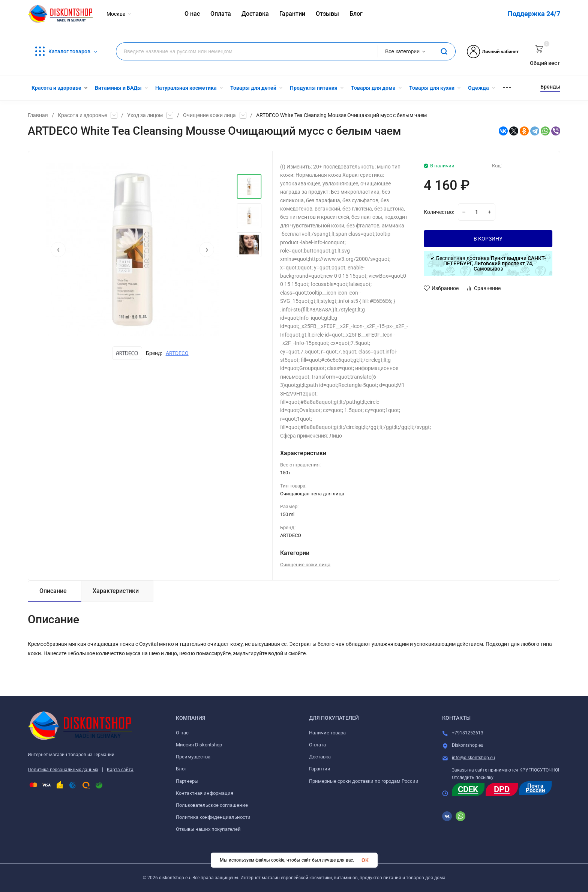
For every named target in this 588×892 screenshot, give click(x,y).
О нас (182, 733)
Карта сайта (120, 770)
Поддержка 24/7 (534, 14)
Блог (181, 769)
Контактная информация (205, 793)
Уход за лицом (145, 115)
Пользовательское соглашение (212, 805)
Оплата (317, 745)
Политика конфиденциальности (213, 817)
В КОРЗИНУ (488, 239)
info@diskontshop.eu (473, 758)
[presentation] (58, 250)
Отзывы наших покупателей (208, 829)
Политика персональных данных (63, 770)
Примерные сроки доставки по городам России (364, 781)
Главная (38, 115)
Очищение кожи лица (209, 115)
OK (365, 860)
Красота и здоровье (82, 115)
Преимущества (193, 757)
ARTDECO (177, 353)
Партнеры (187, 781)
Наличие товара (327, 733)
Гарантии (320, 769)
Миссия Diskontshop (199, 745)
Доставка (320, 757)
